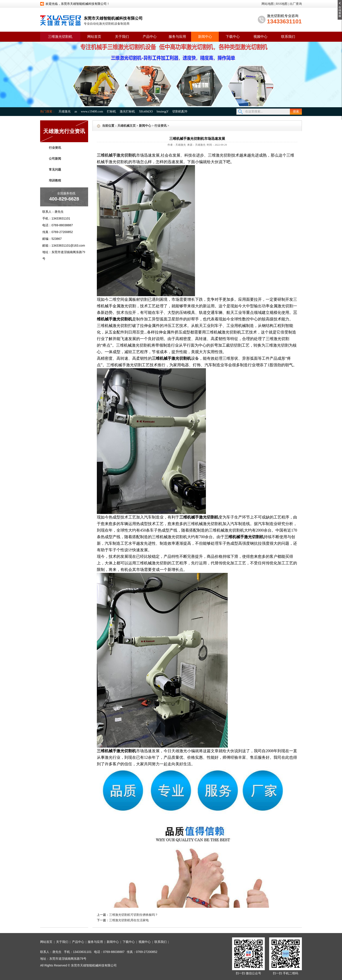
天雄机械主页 (127, 126)
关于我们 (122, 37)
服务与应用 (177, 37)
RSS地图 (282, 4)
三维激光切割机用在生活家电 (129, 920)
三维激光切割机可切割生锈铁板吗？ (133, 915)
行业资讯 (55, 148)
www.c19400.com (92, 111)
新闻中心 (205, 37)
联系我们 (288, 37)
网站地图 (268, 4)
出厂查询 (296, 4)
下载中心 (233, 37)
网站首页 (94, 37)
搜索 (296, 111)
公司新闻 (55, 159)
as (76, 111)
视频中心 (260, 37)
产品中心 (150, 37)
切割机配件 (180, 111)
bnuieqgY (163, 111)
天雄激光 (65, 111)
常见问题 (55, 170)
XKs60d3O (146, 111)
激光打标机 (127, 111)
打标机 (111, 111)
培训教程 (55, 181)
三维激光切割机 (60, 37)
